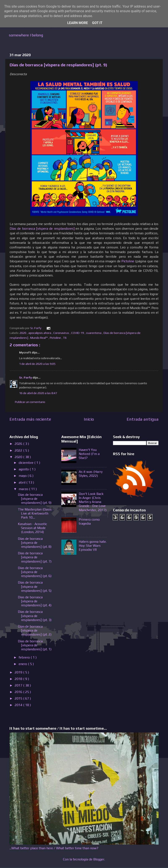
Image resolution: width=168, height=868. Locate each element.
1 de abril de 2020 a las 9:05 (37, 364)
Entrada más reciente (30, 419)
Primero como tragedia (89, 521)
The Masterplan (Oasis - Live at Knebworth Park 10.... (36, 513)
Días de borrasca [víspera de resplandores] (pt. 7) (35, 557)
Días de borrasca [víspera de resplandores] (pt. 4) (35, 601)
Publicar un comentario (30, 402)
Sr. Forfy (26, 377)
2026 (19, 444)
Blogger (99, 859)
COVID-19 (78, 333)
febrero (25, 657)
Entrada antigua (143, 419)
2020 (23, 333)
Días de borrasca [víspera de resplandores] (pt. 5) (35, 586)
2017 (19, 685)
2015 (19, 698)
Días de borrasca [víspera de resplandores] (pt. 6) (35, 572)
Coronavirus (62, 333)
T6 (65, 338)
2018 (19, 679)
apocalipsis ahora (40, 333)
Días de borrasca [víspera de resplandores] (42, 228)
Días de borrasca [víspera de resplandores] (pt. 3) (35, 616)
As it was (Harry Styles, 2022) (91, 474)
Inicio (89, 419)
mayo (23, 476)
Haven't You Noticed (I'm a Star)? (89, 454)
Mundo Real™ (39, 338)
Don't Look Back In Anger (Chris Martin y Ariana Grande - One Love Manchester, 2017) (93, 502)
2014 (19, 705)
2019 (19, 672)
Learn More (77, 23)
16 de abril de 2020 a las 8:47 (38, 393)
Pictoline (128, 261)
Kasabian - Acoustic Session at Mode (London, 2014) (32, 528)
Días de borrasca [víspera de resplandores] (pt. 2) (35, 630)
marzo (24, 489)
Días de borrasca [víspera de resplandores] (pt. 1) (35, 645)
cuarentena (94, 333)
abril (22, 482)
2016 (19, 692)
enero (23, 664)
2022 (19, 450)
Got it (97, 23)
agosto (24, 469)
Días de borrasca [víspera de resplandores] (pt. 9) (35, 499)
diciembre (26, 463)
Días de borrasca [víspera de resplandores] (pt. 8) (35, 543)
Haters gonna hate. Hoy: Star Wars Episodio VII (93, 546)
